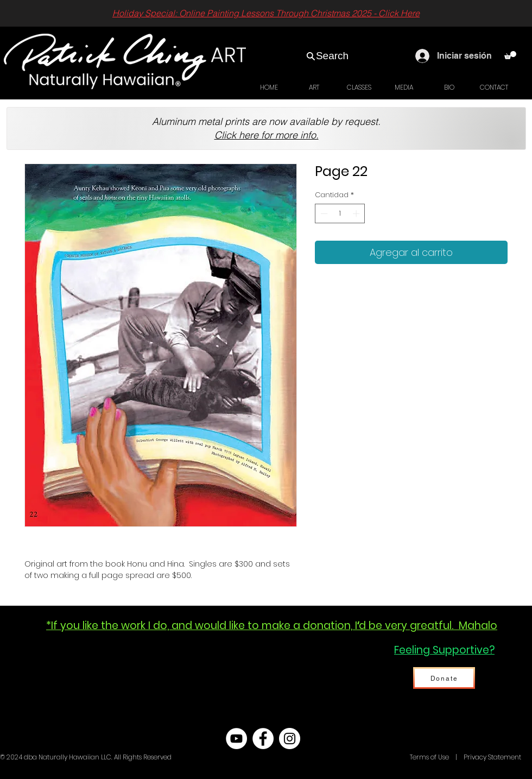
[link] (510, 55)
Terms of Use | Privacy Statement (465, 757)
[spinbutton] (340, 213)
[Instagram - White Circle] (290, 739)
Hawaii (397, 757)
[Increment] (357, 213)
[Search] (327, 56)
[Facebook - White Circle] (263, 739)
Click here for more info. (267, 135)
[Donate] (444, 678)
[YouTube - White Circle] (236, 739)
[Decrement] (323, 213)
